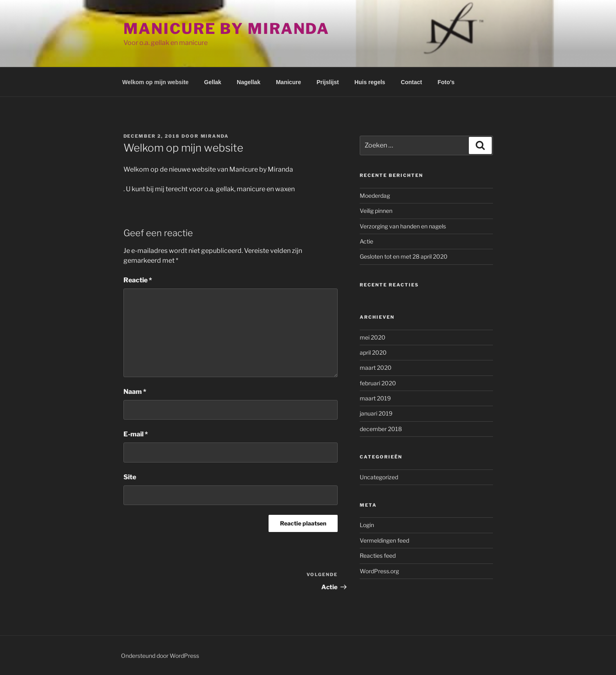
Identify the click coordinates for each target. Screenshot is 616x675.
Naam (135, 392)
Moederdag (375, 196)
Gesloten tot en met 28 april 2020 (404, 256)
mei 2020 (373, 337)
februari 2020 (378, 383)
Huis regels (370, 82)
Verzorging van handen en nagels (403, 226)
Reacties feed (378, 555)
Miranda (215, 136)
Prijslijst (327, 82)
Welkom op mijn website (155, 82)
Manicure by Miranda (227, 29)
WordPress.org (379, 571)
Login (367, 525)
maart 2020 (376, 368)
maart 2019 (375, 398)
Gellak (213, 82)
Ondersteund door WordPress (160, 656)
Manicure (288, 82)
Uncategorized (379, 477)
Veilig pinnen (376, 211)
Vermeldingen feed (384, 540)
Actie (366, 241)
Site (130, 477)
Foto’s (446, 82)
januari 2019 (376, 413)
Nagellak (249, 82)
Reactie (138, 280)
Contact (411, 82)
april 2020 (373, 352)
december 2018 (381, 429)
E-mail (136, 434)
